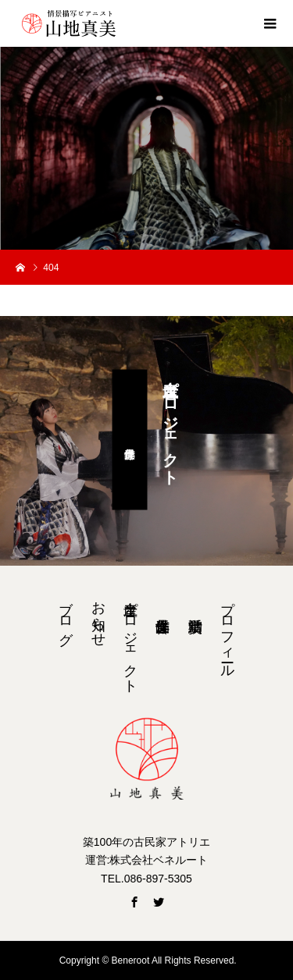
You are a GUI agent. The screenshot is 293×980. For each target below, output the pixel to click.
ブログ (66, 615)
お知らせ (98, 616)
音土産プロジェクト (130, 639)
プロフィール (227, 631)
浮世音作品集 (130, 440)
